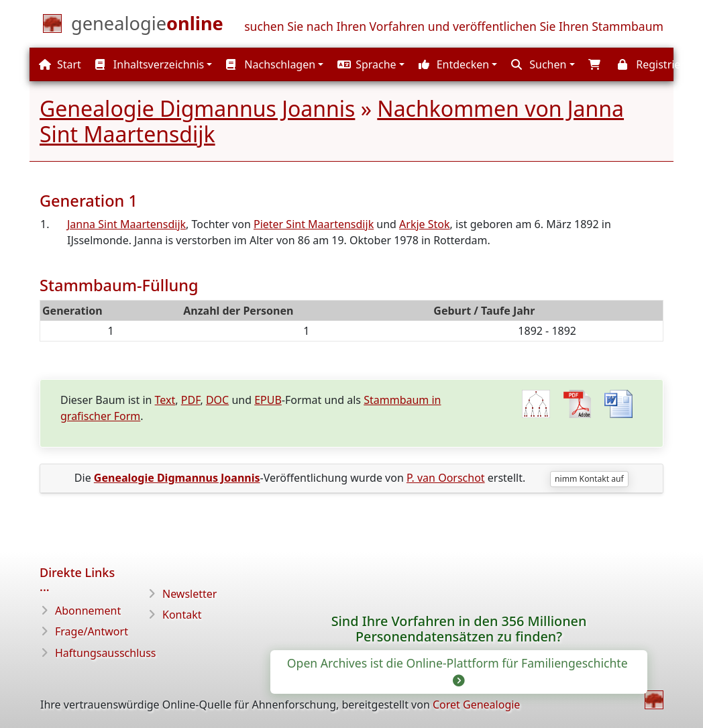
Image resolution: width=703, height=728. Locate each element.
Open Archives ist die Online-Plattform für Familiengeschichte (459, 671)
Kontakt (182, 615)
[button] (369, 64)
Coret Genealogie (476, 705)
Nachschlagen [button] (271, 64)
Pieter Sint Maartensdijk (314, 224)
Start (60, 64)
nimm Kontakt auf (589, 479)
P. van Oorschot (446, 478)
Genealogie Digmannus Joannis (197, 108)
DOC (217, 400)
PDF (191, 400)
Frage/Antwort (92, 631)
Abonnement (88, 611)
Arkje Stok (424, 224)
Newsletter (190, 594)
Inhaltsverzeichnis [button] (150, 64)
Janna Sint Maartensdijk (126, 224)
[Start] (147, 26)
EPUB (268, 400)
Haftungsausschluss (106, 653)
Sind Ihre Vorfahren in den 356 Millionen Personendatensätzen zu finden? (459, 629)
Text (165, 400)
